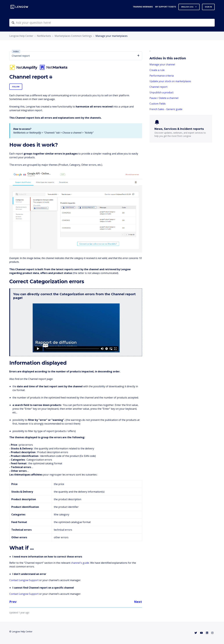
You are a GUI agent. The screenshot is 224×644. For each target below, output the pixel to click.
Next (138, 602)
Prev (13, 602)
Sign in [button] (208, 7)
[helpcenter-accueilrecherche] (112, 23)
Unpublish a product (161, 92)
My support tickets (166, 7)
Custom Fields (158, 104)
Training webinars (143, 7)
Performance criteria (162, 76)
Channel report (158, 87)
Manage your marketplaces (112, 36)
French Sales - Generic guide (166, 109)
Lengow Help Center (21, 36)
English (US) (188, 7)
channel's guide (80, 563)
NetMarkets (44, 36)
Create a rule (157, 70)
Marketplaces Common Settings (73, 36)
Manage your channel (162, 64)
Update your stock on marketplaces (170, 81)
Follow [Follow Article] (16, 87)
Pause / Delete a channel (164, 98)
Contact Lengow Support (24, 580)
